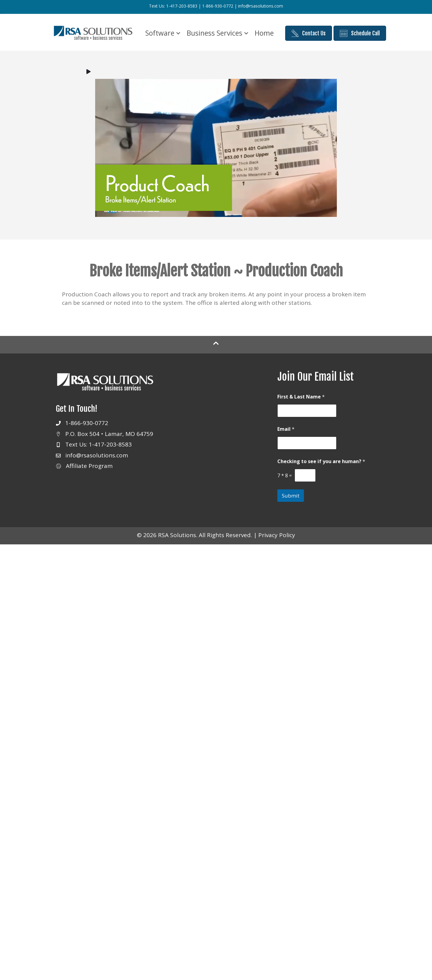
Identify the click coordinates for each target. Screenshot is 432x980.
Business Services (214, 33)
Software (160, 33)
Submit (291, 496)
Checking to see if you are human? (321, 461)
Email (286, 429)
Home (264, 33)
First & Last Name (301, 397)
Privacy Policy (277, 535)
